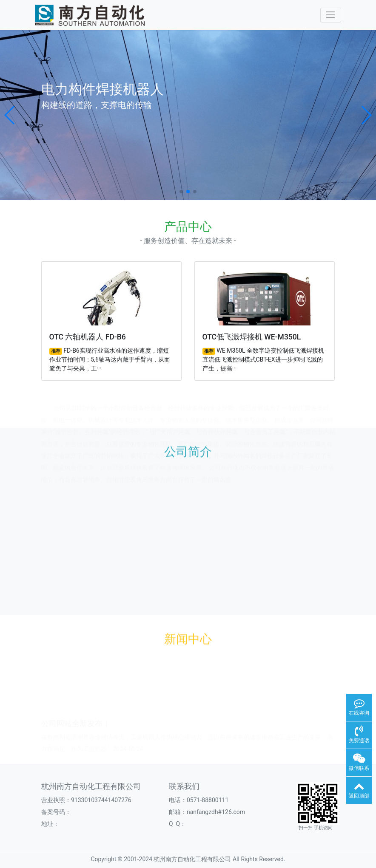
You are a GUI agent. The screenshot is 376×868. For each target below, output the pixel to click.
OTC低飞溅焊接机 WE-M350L (252, 337)
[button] (10, 115)
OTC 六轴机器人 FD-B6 (88, 337)
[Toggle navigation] (331, 15)
